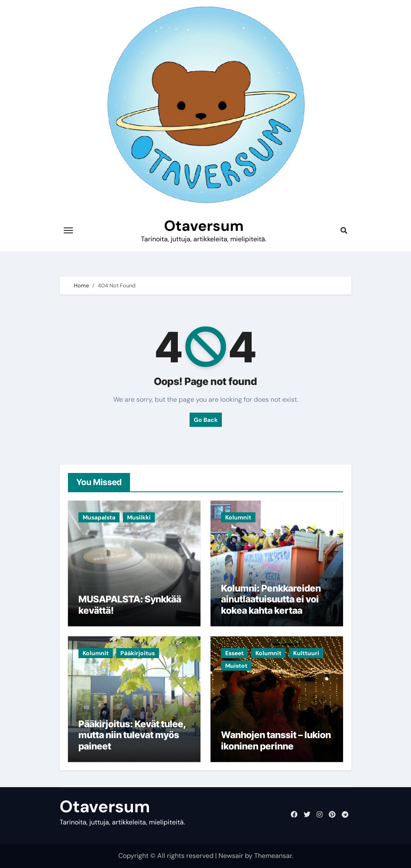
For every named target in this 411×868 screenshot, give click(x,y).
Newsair (231, 856)
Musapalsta (99, 517)
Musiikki (139, 517)
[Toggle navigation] (68, 230)
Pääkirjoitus (138, 653)
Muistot (236, 666)
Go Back (206, 420)
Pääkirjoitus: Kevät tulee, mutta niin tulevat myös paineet (132, 735)
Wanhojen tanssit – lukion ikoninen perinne (276, 740)
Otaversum (204, 226)
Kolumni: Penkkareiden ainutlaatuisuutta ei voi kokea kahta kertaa (271, 599)
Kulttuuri (306, 653)
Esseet (234, 653)
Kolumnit (238, 517)
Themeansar (273, 856)
